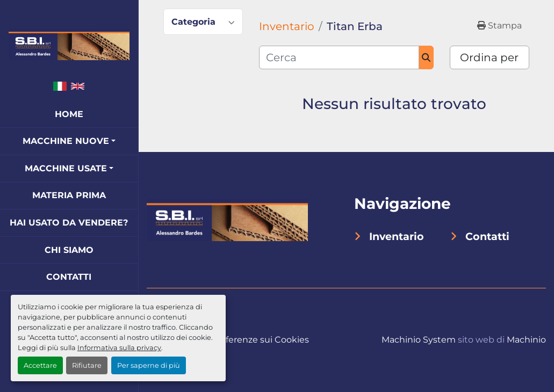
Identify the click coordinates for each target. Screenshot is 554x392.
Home (69, 114)
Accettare (40, 365)
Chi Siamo (69, 250)
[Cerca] (339, 57)
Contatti (69, 277)
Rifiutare (87, 365)
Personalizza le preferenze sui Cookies (228, 340)
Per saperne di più (149, 365)
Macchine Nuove (66, 141)
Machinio (526, 340)
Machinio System (419, 340)
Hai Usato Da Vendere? (69, 223)
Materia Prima (69, 195)
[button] (69, 141)
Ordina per (489, 57)
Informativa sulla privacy (119, 348)
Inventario (397, 236)
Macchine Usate (66, 168)
